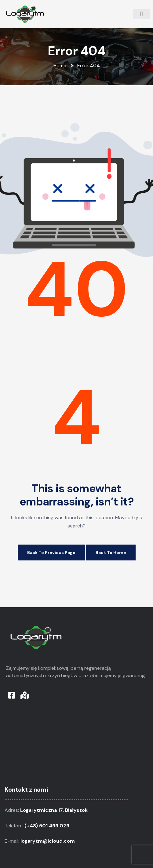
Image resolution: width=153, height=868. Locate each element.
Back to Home (111, 553)
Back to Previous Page (51, 553)
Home (60, 66)
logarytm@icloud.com (48, 841)
